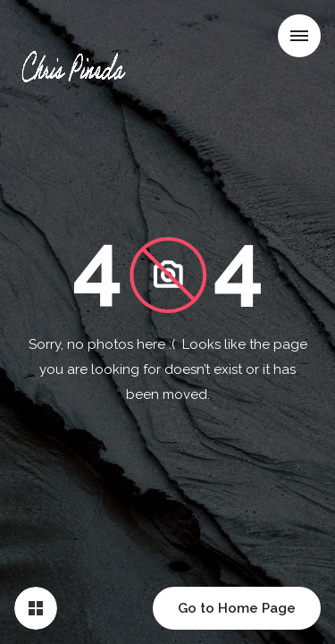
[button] (299, 36)
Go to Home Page (237, 608)
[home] (78, 39)
